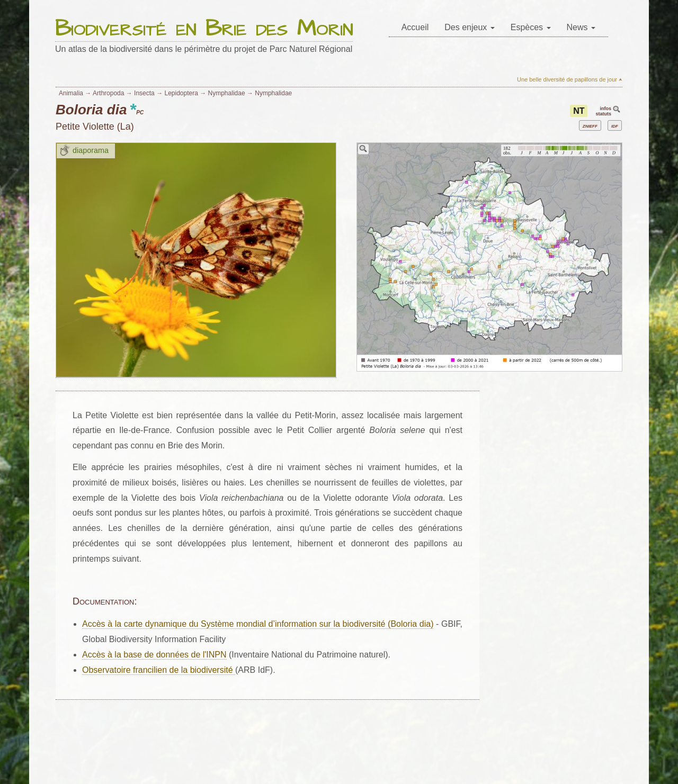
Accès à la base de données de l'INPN (154, 655)
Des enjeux (470, 27)
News (581, 27)
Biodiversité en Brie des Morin (204, 29)
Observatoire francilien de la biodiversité (159, 670)
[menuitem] (415, 28)
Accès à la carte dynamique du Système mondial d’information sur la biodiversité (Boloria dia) (258, 624)
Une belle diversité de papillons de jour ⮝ (570, 79)
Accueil (415, 27)
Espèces (531, 27)
